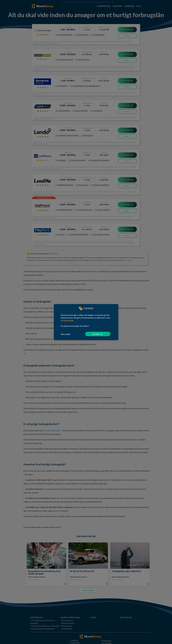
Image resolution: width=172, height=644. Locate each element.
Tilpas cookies (65, 334)
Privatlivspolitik (67, 321)
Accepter (96, 334)
